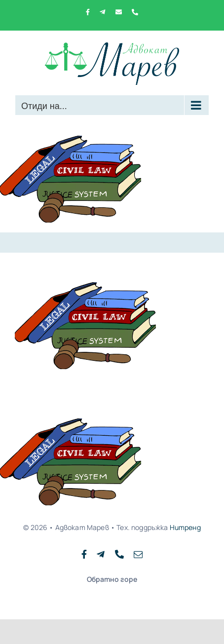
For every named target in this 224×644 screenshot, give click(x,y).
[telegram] (101, 554)
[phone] (119, 554)
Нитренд (185, 527)
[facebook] (84, 554)
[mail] (138, 554)
